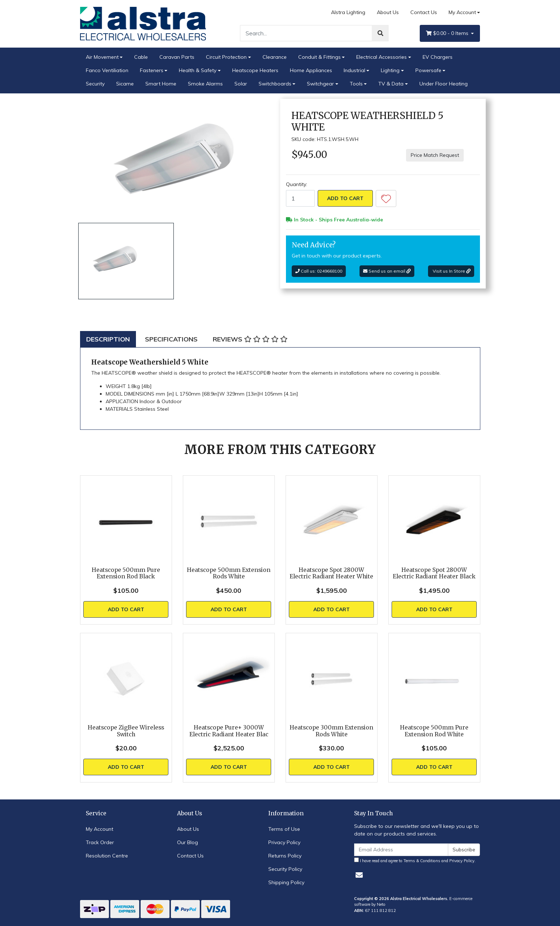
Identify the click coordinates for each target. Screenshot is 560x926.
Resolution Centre (107, 856)
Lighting (390, 70)
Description (108, 339)
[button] (386, 199)
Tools (356, 84)
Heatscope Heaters (255, 70)
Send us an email (387, 271)
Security (95, 84)
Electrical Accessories (382, 57)
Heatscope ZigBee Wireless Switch (126, 731)
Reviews (250, 339)
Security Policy (285, 869)
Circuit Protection (226, 57)
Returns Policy (285, 856)
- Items (448, 33)
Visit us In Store (451, 271)
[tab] (108, 339)
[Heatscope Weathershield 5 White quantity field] (300, 198)
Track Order (100, 842)
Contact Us (424, 12)
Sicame (125, 84)
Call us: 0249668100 (319, 271)
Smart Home (161, 84)
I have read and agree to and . (415, 860)
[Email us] (359, 875)
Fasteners (152, 70)
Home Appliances (311, 70)
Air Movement (102, 57)
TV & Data (391, 84)
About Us (388, 12)
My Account (100, 829)
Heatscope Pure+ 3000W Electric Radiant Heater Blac (229, 731)
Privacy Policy (284, 842)
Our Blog (188, 842)
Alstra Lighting (348, 12)
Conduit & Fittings (319, 57)
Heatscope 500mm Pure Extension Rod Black (126, 573)
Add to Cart (345, 198)
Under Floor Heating (444, 84)
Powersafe (428, 70)
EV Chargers (438, 57)
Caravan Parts (177, 57)
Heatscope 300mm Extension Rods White (331, 731)
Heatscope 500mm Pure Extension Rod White (434, 731)
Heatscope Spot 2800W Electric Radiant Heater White (331, 573)
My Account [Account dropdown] (462, 12)
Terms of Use (284, 829)
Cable (141, 57)
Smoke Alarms (205, 84)
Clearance (275, 57)
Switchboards (275, 84)
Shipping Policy (286, 882)
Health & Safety (198, 70)
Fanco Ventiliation (107, 70)
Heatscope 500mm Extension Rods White (229, 573)
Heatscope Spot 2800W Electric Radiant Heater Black (434, 573)
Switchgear (320, 84)
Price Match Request (435, 155)
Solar (241, 84)
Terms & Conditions (422, 861)
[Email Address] (401, 850)
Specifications (171, 339)
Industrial (354, 70)
